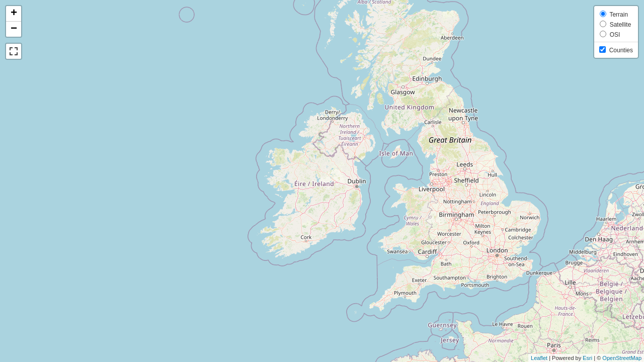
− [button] (14, 29)
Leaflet (539, 358)
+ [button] (14, 14)
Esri (587, 358)
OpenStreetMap (622, 358)
